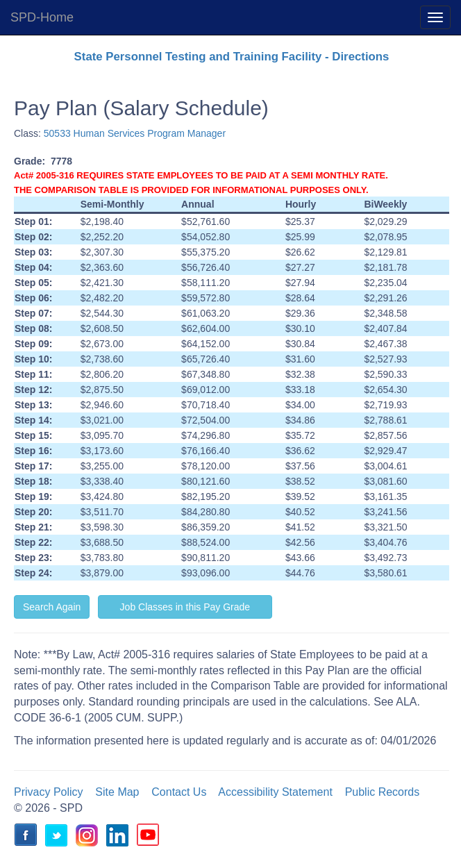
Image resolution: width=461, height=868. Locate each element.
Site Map (117, 792)
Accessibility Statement (275, 792)
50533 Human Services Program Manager (135, 133)
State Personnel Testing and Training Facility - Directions (232, 57)
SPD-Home (42, 17)
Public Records (383, 792)
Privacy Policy (49, 792)
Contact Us (179, 792)
